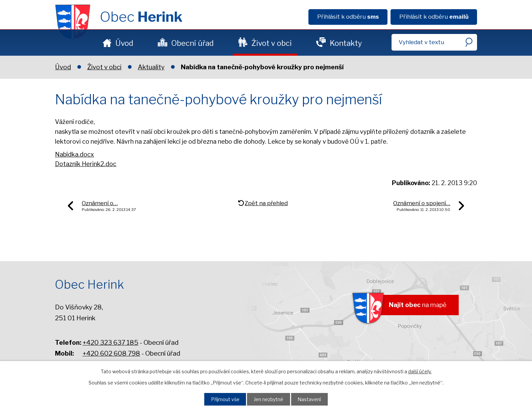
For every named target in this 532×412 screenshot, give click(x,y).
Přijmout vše (223, 399)
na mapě (416, 306)
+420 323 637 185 (110, 343)
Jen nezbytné (269, 399)
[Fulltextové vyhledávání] (434, 42)
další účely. (420, 371)
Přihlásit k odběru (348, 17)
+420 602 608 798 (111, 353)
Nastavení (312, 399)
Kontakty (346, 43)
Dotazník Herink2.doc (86, 164)
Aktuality (151, 67)
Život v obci (272, 43)
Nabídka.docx (74, 154)
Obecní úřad (193, 43)
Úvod (124, 43)
